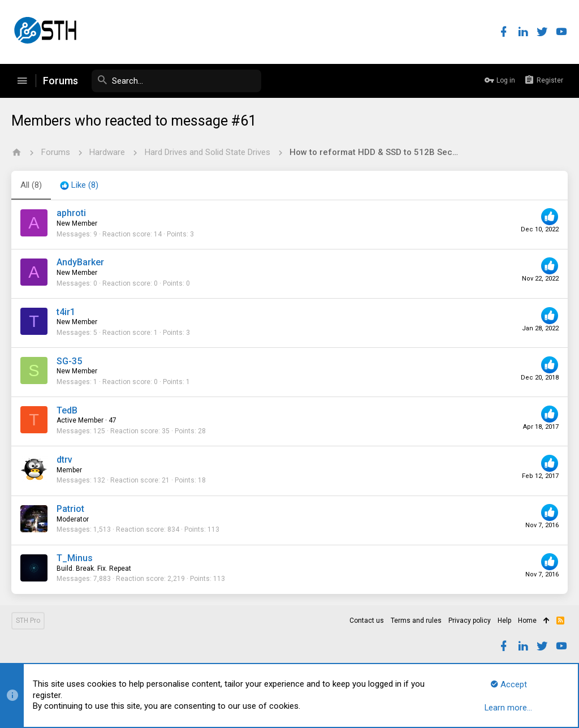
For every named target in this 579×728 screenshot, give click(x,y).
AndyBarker (80, 262)
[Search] (176, 81)
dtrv (64, 460)
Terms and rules (416, 621)
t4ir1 (66, 312)
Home (527, 621)
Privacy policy (470, 621)
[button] (22, 81)
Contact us (367, 621)
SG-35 (69, 361)
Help (504, 621)
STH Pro (28, 621)
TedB (67, 410)
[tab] (79, 186)
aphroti (71, 213)
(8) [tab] (31, 185)
